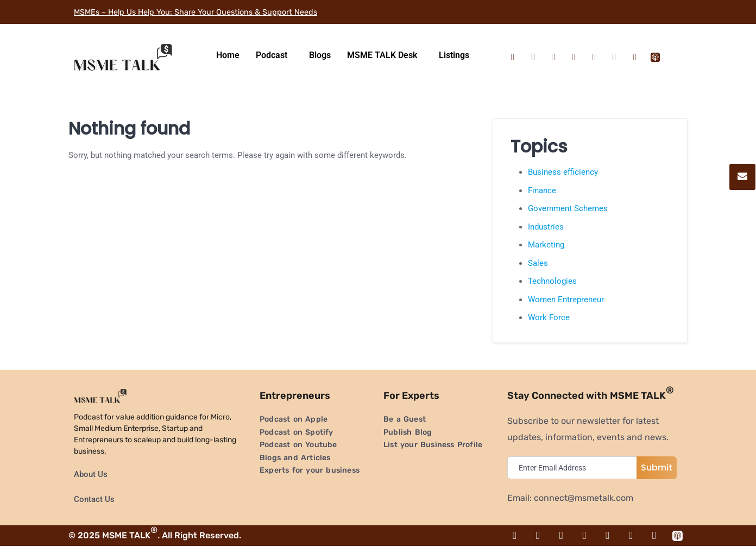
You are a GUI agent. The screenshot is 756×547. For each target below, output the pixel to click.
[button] (274, 55)
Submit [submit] (657, 468)
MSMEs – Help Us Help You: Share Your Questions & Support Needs (209, 12)
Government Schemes (568, 208)
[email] (575, 468)
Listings (454, 55)
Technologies (552, 281)
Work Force (549, 317)
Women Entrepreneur (566, 300)
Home (228, 55)
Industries (546, 227)
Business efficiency (563, 172)
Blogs (320, 55)
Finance (542, 190)
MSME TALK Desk (382, 55)
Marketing (546, 245)
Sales (538, 263)
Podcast (272, 55)
